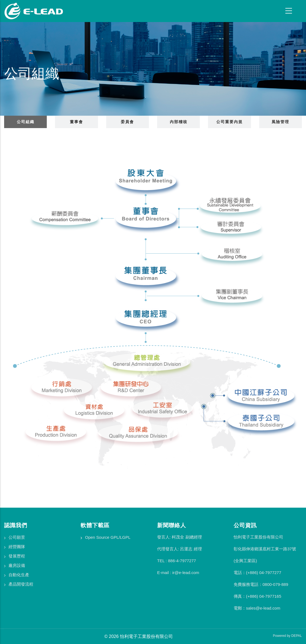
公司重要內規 (229, 122)
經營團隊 (17, 547)
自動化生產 (19, 575)
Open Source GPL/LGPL (108, 537)
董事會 (76, 122)
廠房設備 (17, 565)
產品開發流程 (21, 584)
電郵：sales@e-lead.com (257, 608)
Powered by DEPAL (287, 636)
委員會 (127, 122)
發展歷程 (17, 556)
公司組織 (26, 122)
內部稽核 (179, 122)
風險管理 (280, 122)
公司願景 (17, 537)
